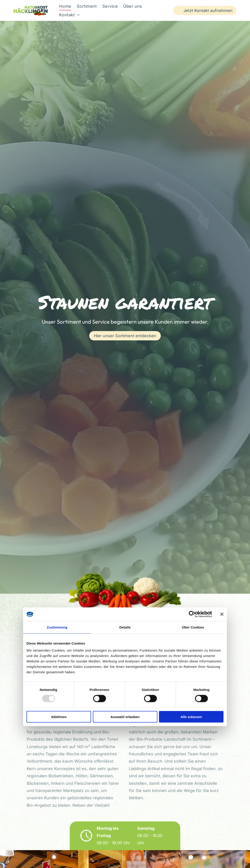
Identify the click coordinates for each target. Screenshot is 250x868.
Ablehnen (59, 717)
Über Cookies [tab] (193, 627)
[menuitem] (65, 6)
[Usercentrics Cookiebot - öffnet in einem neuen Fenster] (192, 614)
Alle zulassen (191, 717)
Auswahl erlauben (125, 717)
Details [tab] (125, 627)
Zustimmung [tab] (57, 627)
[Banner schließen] (222, 614)
